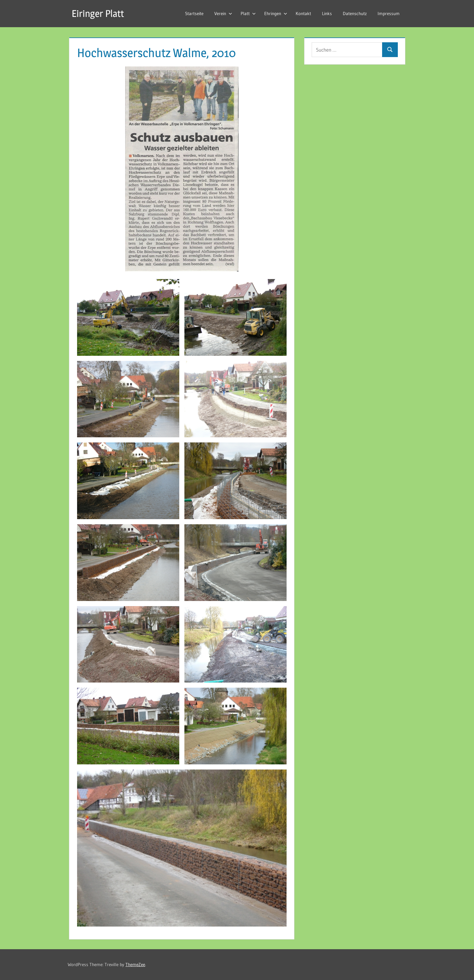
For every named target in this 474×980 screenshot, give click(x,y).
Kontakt (303, 13)
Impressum (389, 13)
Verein (223, 13)
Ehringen (276, 13)
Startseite (194, 13)
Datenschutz (355, 13)
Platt (248, 13)
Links (327, 13)
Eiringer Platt (98, 13)
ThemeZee (135, 964)
